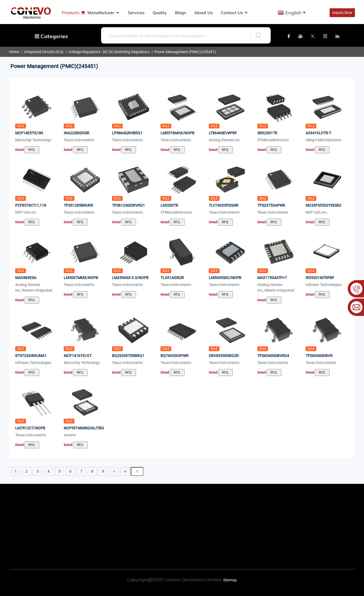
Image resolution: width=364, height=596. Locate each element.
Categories (51, 36)
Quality (160, 13)
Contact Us (235, 13)
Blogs (181, 13)
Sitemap (230, 580)
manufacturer (104, 13)
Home (14, 52)
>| (125, 471)
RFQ (32, 150)
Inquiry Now (342, 13)
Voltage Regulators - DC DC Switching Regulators (109, 52)
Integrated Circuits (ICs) (44, 52)
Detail (19, 150)
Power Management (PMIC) (177, 52)
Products (71, 13)
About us (203, 13)
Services (136, 13)
